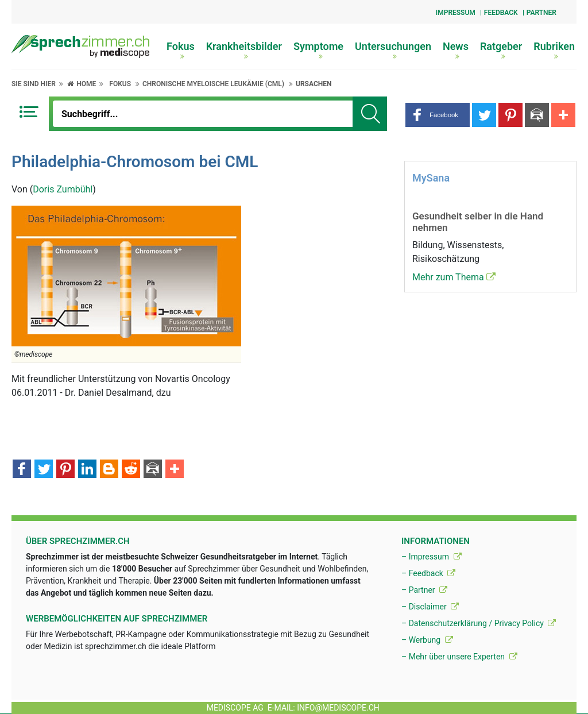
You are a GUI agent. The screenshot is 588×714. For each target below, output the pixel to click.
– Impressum (432, 557)
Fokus (181, 50)
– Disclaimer (430, 607)
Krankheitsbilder (244, 50)
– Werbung (427, 640)
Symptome (318, 50)
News (456, 50)
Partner (541, 13)
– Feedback (428, 573)
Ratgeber (501, 50)
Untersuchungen (393, 50)
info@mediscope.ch (338, 708)
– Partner (424, 590)
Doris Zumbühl (63, 189)
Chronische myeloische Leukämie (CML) (213, 84)
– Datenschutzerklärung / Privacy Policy (479, 623)
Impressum (456, 13)
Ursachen (314, 84)
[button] (438, 115)
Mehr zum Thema (454, 277)
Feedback (501, 13)
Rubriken (554, 50)
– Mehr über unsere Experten (459, 657)
